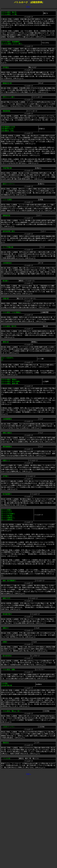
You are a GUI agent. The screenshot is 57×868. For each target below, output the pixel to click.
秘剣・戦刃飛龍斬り (9, 581)
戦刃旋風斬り (7, 494)
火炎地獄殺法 (7, 419)
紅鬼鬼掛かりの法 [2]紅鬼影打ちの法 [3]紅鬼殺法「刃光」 (8, 129)
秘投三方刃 (6, 598)
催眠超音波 (6, 215)
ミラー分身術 (7, 200)
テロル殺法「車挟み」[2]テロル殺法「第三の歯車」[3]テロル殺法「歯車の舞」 (11, 381)
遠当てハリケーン (9, 184)
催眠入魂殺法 (7, 433)
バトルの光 (6, 758)
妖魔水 (5, 642)
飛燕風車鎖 (6, 111)
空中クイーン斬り (9, 97)
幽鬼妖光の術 (7, 83)
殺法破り (6, 281)
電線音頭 (6, 743)
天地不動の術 (7, 168)
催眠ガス (6, 628)
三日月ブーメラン (9, 727)
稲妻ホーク (6, 460)
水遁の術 (6, 298)
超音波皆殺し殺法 (9, 231)
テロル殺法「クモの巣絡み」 (12, 312)
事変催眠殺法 (7, 447)
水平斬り (6, 476)
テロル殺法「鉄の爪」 (10, 326)
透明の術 (6, 342)
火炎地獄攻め (7, 263)
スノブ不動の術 (8, 247)
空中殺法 (6, 67)
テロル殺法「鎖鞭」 (9, 670)
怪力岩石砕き (7, 656)
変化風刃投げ (7, 614)
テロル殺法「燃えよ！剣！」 (12, 711)
